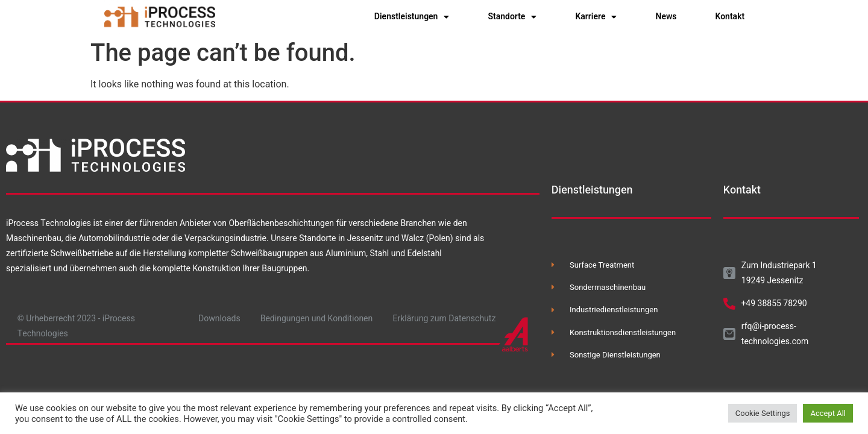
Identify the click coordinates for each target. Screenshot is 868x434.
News (666, 17)
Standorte (512, 17)
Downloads (219, 319)
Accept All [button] (828, 413)
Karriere (596, 17)
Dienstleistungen (412, 17)
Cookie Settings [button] (763, 413)
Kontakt (730, 17)
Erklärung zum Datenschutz (445, 319)
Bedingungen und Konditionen (317, 319)
